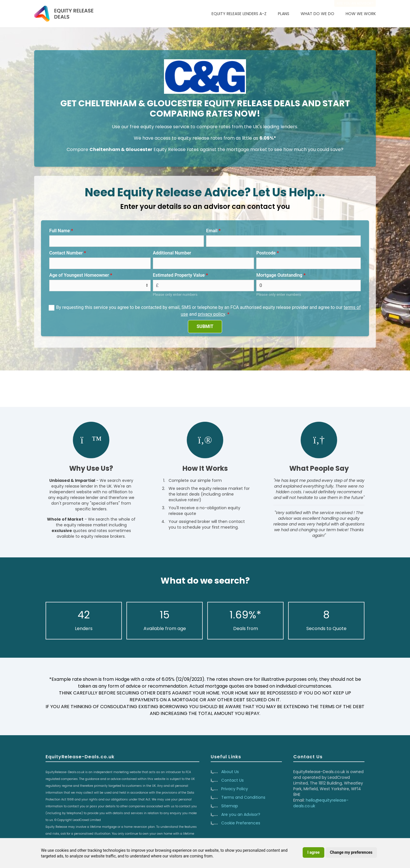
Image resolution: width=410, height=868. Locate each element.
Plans (284, 14)
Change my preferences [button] (351, 852)
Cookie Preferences (241, 823)
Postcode (266, 253)
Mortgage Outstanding (279, 275)
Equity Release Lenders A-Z (239, 14)
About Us (230, 772)
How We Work (361, 14)
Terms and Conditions (243, 797)
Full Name (60, 231)
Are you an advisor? (355, 3)
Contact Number (66, 253)
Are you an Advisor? (241, 814)
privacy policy (212, 314)
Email (212, 231)
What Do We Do (317, 14)
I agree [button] (313, 852)
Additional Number (172, 253)
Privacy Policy (235, 789)
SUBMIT (205, 326)
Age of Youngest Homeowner (79, 275)
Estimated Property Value (179, 275)
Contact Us (232, 780)
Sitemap (230, 806)
